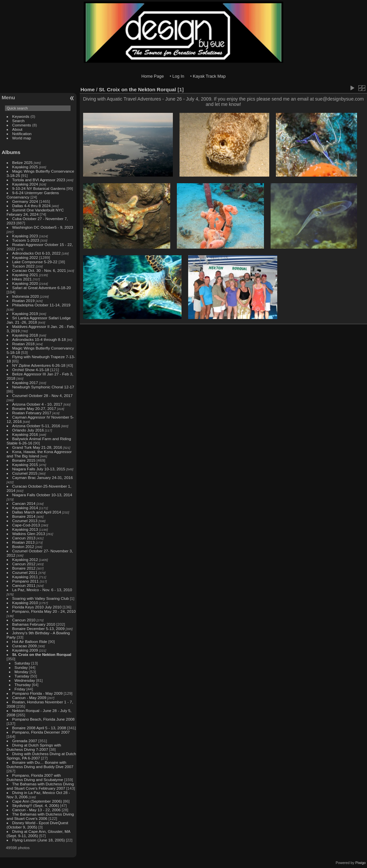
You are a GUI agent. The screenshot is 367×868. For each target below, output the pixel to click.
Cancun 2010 (24, 620)
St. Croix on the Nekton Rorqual (42, 654)
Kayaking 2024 (25, 184)
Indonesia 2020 (26, 296)
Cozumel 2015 (25, 473)
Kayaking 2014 (25, 508)
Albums (11, 152)
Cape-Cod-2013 (26, 525)
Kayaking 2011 (25, 577)
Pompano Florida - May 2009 (38, 693)
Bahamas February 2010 (34, 624)
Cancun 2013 (24, 538)
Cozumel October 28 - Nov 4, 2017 (43, 395)
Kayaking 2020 (25, 283)
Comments (22, 125)
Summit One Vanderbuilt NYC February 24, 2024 (35, 212)
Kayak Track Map (209, 76)
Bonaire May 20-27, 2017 (34, 408)
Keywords (21, 116)
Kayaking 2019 (25, 314)
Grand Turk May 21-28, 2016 (37, 447)
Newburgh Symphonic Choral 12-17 (43, 387)
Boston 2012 (23, 547)
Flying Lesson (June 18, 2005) (39, 840)
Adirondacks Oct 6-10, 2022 (37, 253)
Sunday (21, 667)
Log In (179, 76)
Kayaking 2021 (25, 275)
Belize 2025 (23, 162)
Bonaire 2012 (24, 568)
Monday (22, 672)
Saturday (22, 663)
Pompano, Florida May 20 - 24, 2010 (44, 611)
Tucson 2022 (24, 266)
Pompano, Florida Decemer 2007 (41, 732)
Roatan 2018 (23, 344)
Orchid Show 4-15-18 (31, 370)
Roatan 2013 (23, 542)
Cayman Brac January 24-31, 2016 (43, 477)
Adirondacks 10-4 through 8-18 (39, 339)
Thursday (23, 685)
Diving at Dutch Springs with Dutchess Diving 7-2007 (34, 747)
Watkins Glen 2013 (29, 534)
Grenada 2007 (25, 741)
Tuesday (22, 676)
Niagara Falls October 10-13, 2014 (42, 495)
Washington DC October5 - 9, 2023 (43, 227)
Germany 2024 (25, 201)
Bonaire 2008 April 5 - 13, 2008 (39, 728)
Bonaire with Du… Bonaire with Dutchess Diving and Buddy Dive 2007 (40, 764)
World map (22, 138)
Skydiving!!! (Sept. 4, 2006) (36, 805)
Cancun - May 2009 (29, 698)
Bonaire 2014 (24, 516)
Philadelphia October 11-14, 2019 (41, 305)
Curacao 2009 (25, 646)
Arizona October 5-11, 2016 (36, 426)
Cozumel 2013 (25, 521)
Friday (20, 689)
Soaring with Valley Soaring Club (41, 598)
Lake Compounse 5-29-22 (35, 262)
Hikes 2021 (22, 279)
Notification (22, 134)
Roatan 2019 (23, 301)
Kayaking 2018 (25, 335)
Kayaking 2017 (25, 383)
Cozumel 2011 (25, 572)
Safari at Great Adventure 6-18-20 (42, 288)
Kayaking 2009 (25, 650)
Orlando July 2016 (28, 430)
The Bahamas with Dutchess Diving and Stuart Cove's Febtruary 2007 (40, 786)
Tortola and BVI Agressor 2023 (39, 180)
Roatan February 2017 (32, 413)
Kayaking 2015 (25, 465)
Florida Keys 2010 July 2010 (37, 607)
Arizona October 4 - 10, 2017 (37, 404)
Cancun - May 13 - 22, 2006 (37, 810)
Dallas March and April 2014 (37, 512)
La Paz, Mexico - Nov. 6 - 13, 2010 (42, 590)
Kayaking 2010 (25, 603)
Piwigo (361, 863)
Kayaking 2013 (25, 529)
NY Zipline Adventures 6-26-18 (39, 365)
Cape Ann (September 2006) (37, 801)
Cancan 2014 (24, 503)
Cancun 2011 (24, 585)
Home (88, 89)
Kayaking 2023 (25, 236)
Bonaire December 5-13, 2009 (39, 629)
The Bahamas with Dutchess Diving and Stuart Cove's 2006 (40, 816)
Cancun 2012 (24, 564)
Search (18, 121)
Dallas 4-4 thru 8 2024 (32, 206)
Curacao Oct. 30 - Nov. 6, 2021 (39, 270)
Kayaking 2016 (25, 434)
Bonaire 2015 (24, 460)
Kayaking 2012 (25, 559)
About (17, 129)
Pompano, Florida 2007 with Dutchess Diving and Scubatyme (35, 777)
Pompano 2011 (26, 581)
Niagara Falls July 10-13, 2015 (39, 469)
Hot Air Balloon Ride (30, 641)
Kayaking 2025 (25, 167)
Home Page (153, 76)
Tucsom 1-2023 (26, 240)
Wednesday (25, 680)
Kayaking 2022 (25, 257)
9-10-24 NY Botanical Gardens (39, 188)
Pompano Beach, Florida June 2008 (44, 719)
